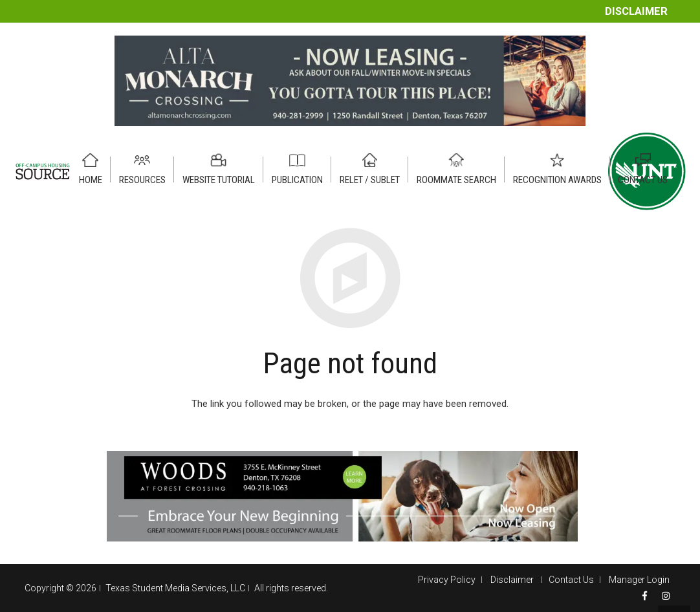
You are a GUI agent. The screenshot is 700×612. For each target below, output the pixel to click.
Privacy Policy (447, 580)
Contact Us (571, 580)
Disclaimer (636, 11)
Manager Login (639, 580)
